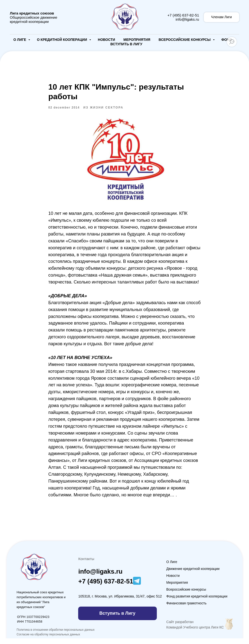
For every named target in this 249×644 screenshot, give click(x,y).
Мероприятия (137, 40)
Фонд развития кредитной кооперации (197, 602)
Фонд (227, 40)
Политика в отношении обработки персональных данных (56, 635)
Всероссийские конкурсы (185, 40)
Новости (106, 40)
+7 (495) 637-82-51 (183, 15)
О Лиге (20, 40)
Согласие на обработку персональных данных (48, 640)
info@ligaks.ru (187, 19)
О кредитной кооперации (62, 40)
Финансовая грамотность (187, 609)
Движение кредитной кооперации (193, 574)
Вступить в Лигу (126, 44)
